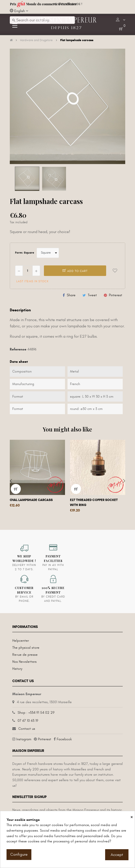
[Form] (48, 253)
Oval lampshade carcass (31, 500)
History (17, 669)
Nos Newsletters (24, 662)
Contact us (27, 729)
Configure (19, 854)
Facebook (64, 739)
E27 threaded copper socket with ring (94, 502)
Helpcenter (21, 641)
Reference (18, 349)
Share (71, 295)
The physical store (26, 648)
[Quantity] (28, 271)
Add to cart (75, 271)
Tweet (92, 295)
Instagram (24, 739)
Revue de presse (25, 655)
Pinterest (116, 295)
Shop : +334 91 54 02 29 (36, 713)
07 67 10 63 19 (28, 721)
